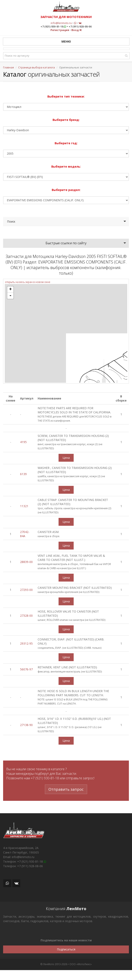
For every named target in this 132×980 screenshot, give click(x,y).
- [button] (10, 296)
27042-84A (25, 534)
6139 (23, 474)
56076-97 (26, 669)
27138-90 (26, 725)
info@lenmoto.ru (61, 23)
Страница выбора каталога (37, 67)
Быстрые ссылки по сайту (66, 243)
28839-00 (26, 562)
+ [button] (10, 290)
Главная (8, 67)
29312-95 (26, 643)
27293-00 (26, 590)
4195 (23, 442)
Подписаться (66, 949)
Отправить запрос (66, 789)
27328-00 (26, 616)
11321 (24, 506)
